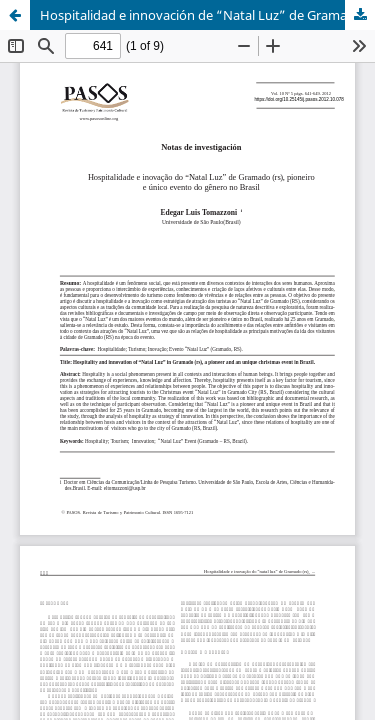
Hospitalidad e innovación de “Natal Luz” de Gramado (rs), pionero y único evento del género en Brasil (207, 15)
